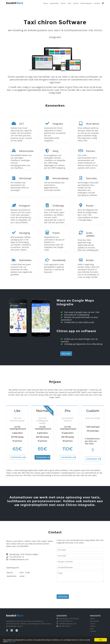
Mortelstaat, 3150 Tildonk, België (24, 554)
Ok (101, 640)
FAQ (70, 3)
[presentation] (72, 588)
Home (46, 3)
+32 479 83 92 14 (17, 557)
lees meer (66, 354)
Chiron (63, 3)
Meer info (12, 642)
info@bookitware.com (19, 559)
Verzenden (63, 597)
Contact (97, 3)
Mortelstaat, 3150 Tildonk (69, 619)
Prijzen (76, 3)
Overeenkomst (86, 3)
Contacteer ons (18, 457)
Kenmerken (54, 3)
